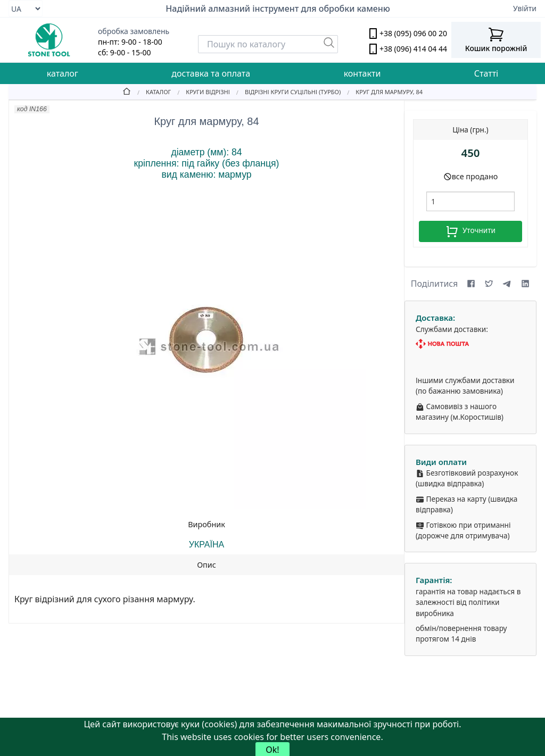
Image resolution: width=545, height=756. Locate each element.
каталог (63, 73)
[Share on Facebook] (471, 284)
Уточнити (470, 231)
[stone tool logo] (49, 40)
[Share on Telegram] (507, 284)
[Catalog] (151, 92)
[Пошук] (329, 43)
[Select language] (26, 9)
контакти (362, 73)
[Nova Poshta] (470, 344)
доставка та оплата (211, 73)
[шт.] (470, 201)
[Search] (268, 44)
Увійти (525, 8)
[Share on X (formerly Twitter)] (489, 284)
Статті (486, 73)
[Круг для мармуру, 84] (382, 92)
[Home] (127, 92)
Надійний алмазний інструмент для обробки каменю (278, 9)
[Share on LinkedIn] (525, 284)
